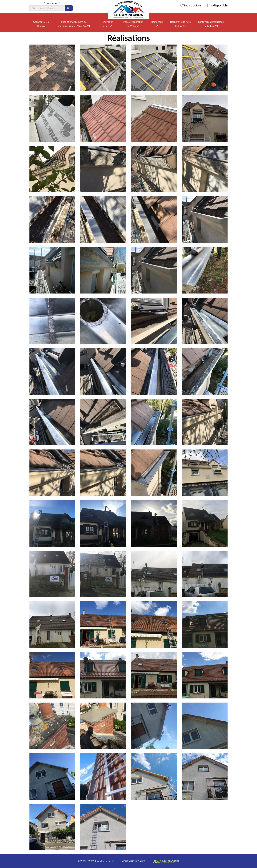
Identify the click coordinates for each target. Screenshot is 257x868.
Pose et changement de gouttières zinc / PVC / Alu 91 (74, 24)
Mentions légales (133, 861)
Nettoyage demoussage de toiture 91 (211, 24)
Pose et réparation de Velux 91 (133, 24)
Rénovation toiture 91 (107, 24)
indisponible (191, 5)
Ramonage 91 (157, 24)
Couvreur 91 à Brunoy (41, 24)
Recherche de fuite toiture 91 (181, 24)
